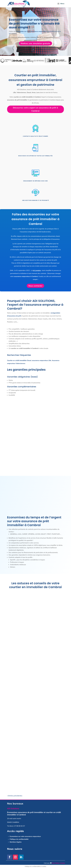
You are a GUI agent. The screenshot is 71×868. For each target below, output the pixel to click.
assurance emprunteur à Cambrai (26, 276)
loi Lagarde (40, 229)
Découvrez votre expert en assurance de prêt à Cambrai (35, 109)
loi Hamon (40, 257)
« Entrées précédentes (15, 796)
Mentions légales (16, 842)
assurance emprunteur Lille (42, 360)
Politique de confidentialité (19, 839)
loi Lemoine (37, 270)
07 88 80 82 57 (20, 826)
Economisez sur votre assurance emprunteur (25, 836)
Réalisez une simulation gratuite (35, 43)
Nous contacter (36, 286)
